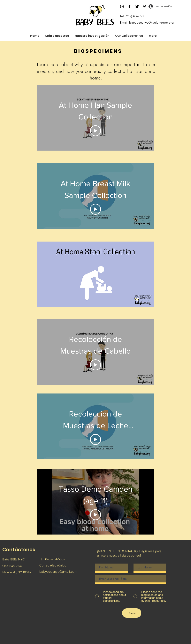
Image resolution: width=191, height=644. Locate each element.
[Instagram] (122, 7)
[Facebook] (130, 7)
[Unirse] (132, 613)
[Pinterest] (145, 7)
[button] (57, 36)
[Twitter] (137, 7)
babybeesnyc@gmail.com (58, 572)
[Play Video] (95, 131)
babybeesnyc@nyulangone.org (151, 22)
